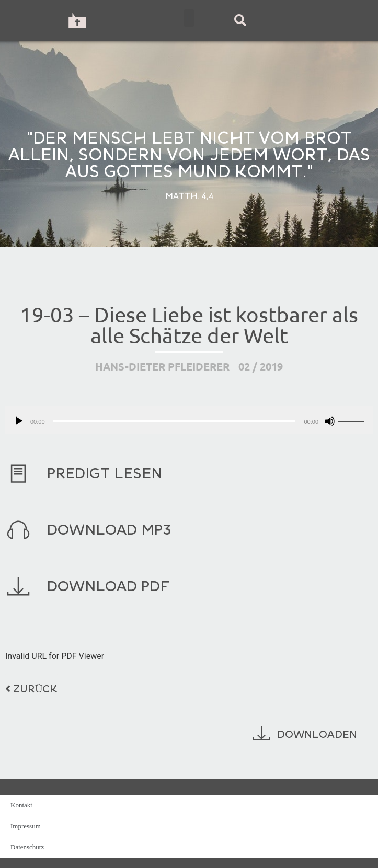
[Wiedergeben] (19, 421)
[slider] (175, 421)
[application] (189, 420)
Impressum (26, 826)
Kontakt (21, 805)
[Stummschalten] (330, 421)
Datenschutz (27, 847)
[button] (189, 18)
